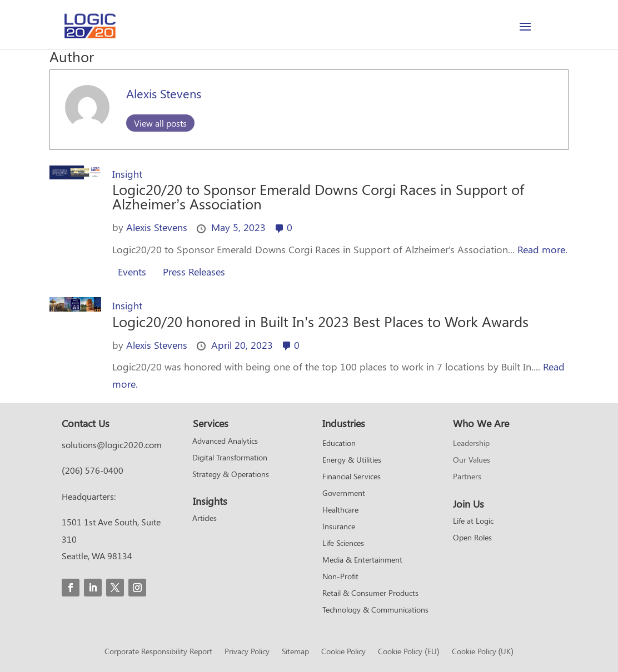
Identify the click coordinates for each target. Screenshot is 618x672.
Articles (205, 519)
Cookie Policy (343, 652)
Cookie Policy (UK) (483, 652)
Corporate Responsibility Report (158, 652)
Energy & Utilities (352, 460)
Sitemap (295, 652)
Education (339, 444)
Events (132, 272)
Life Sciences (343, 544)
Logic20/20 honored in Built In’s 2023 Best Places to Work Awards (320, 321)
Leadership (471, 444)
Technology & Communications (375, 610)
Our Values (472, 460)
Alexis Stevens (164, 93)
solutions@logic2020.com (112, 445)
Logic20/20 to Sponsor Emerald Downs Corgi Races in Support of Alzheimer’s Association (318, 196)
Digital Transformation (230, 458)
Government (344, 494)
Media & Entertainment (362, 560)
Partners (467, 477)
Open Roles (472, 538)
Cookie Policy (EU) (408, 652)
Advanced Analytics (225, 442)
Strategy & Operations (231, 475)
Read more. (542, 249)
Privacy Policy (247, 652)
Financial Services (352, 477)
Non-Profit (340, 577)
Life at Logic (473, 521)
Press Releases (194, 272)
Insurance (339, 527)
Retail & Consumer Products (370, 594)
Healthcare (340, 510)
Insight (127, 174)
